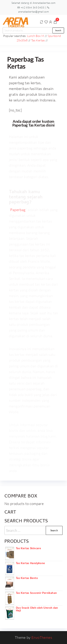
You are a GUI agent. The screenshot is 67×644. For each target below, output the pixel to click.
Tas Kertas (38, 40)
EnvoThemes (42, 637)
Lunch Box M (36, 36)
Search (58, 30)
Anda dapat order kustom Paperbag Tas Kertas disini (33, 123)
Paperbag (18, 210)
